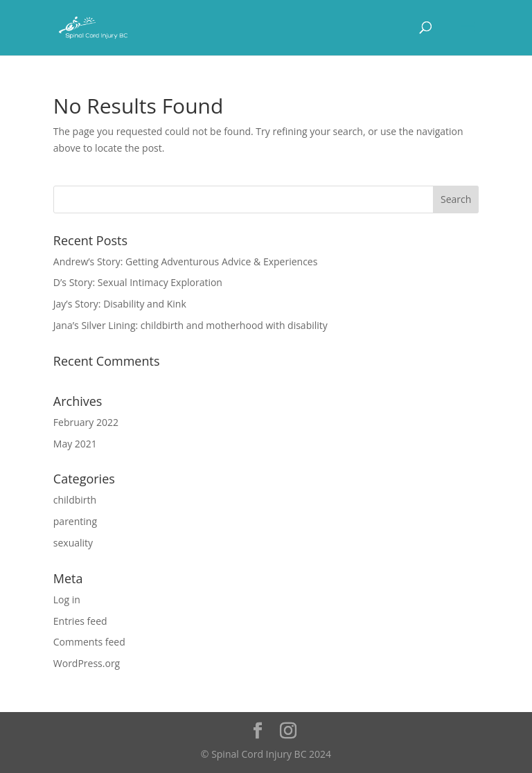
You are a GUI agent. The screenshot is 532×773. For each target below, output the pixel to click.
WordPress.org (87, 663)
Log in (67, 599)
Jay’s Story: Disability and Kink (120, 304)
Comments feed (89, 642)
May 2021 (75, 444)
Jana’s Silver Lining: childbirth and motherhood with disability (190, 325)
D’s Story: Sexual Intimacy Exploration (138, 282)
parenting (75, 521)
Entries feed (80, 621)
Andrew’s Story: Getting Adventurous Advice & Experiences (186, 261)
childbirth (75, 500)
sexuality (73, 543)
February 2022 (86, 422)
